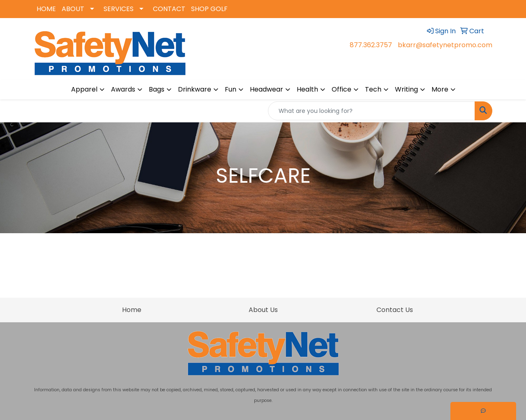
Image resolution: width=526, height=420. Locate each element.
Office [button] (341, 89)
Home (132, 310)
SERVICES (119, 9)
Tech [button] (373, 89)
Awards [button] (123, 89)
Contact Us (395, 310)
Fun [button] (231, 89)
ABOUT (73, 9)
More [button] (440, 89)
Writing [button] (406, 89)
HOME (46, 9)
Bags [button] (157, 89)
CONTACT (169, 9)
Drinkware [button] (195, 89)
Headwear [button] (266, 89)
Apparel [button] (84, 89)
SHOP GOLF (209, 9)
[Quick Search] (371, 111)
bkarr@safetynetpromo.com (445, 45)
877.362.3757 (371, 45)
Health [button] (307, 89)
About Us (263, 310)
